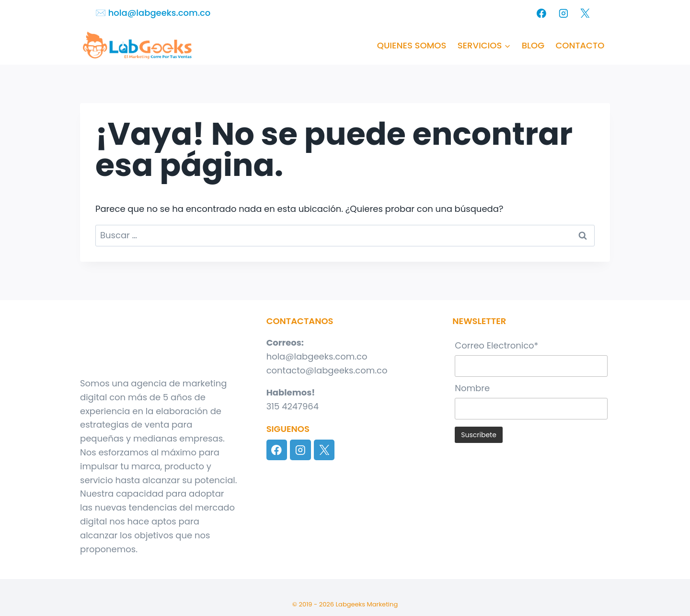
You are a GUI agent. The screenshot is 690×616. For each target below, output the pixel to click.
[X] (585, 13)
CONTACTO (580, 45)
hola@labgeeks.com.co (317, 356)
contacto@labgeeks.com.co (327, 370)
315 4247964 (293, 406)
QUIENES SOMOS (412, 45)
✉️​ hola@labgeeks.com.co (153, 13)
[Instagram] (563, 13)
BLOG (533, 45)
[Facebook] (541, 13)
